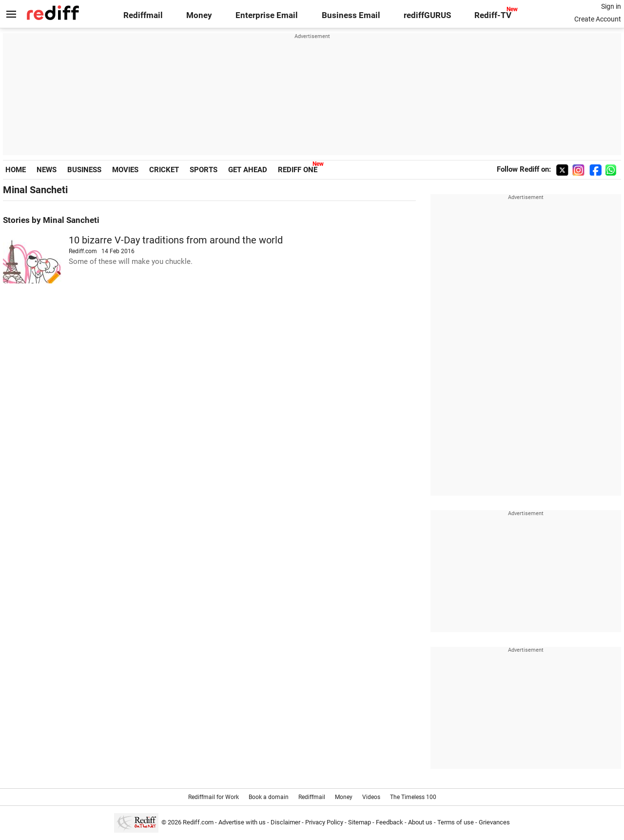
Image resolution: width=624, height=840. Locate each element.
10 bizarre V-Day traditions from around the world (176, 240)
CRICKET (164, 170)
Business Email (351, 15)
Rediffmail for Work (214, 797)
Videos (371, 797)
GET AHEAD (248, 170)
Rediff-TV (493, 15)
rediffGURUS (427, 15)
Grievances (494, 822)
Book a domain (269, 797)
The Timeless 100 (413, 797)
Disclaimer (285, 822)
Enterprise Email (267, 15)
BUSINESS (84, 170)
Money (199, 15)
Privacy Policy (324, 822)
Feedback (390, 822)
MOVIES (125, 170)
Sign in (611, 6)
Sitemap (360, 822)
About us (420, 822)
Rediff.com (198, 822)
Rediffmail (143, 15)
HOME (16, 170)
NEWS (47, 170)
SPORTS (204, 170)
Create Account (598, 19)
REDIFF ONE (298, 170)
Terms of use (456, 822)
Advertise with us (242, 822)
